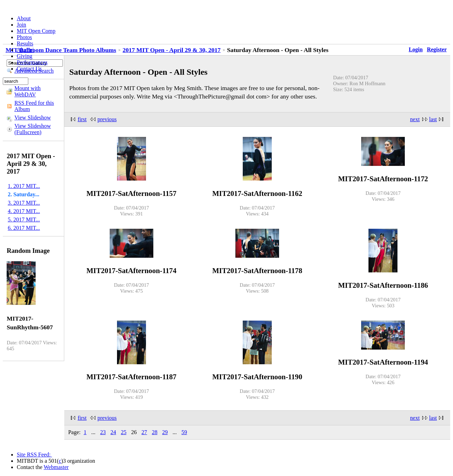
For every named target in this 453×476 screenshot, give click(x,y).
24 (113, 432)
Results (25, 43)
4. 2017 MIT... (24, 211)
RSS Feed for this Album (34, 106)
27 (144, 432)
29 (165, 432)
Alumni (25, 50)
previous (107, 119)
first (82, 119)
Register (437, 49)
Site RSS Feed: (34, 455)
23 (103, 432)
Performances (32, 62)
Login (416, 49)
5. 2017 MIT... (24, 219)
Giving (24, 56)
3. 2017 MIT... (24, 203)
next (415, 119)
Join (21, 25)
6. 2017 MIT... (24, 228)
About (24, 18)
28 (155, 432)
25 (124, 432)
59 (184, 432)
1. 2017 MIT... (24, 186)
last (433, 119)
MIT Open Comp (36, 31)
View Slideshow (32, 118)
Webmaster (56, 467)
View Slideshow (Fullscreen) (32, 129)
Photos (24, 37)
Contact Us (29, 69)
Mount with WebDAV (27, 91)
